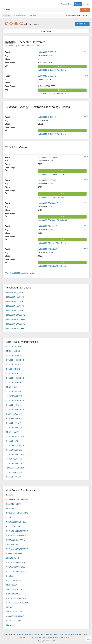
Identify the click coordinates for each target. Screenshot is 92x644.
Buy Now (62, 66)
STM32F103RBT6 (14, 356)
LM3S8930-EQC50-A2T (48, 203)
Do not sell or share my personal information (44, 637)
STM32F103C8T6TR (15, 360)
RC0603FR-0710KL (15, 580)
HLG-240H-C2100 (14, 504)
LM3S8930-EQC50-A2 (47, 249)
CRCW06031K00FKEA (16, 598)
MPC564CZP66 (13, 432)
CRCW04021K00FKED (16, 535)
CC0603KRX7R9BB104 (16, 571)
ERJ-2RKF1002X (13, 594)
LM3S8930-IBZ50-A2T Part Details (52, 243)
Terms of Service (76, 634)
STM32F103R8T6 (14, 477)
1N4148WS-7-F (13, 558)
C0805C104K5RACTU (16, 540)
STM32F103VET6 (14, 383)
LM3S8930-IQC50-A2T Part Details (52, 174)
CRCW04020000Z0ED (16, 567)
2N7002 (9, 607)
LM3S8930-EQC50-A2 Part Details (52, 266)
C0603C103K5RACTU (16, 616)
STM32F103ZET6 (14, 391)
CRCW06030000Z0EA (16, 562)
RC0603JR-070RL (14, 621)
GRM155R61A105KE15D (17, 603)
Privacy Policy (64, 634)
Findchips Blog (66, 4)
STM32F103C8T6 (14, 347)
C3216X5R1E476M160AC (17, 513)
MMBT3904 (11, 508)
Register (78, 4)
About (27, 634)
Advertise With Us (66, 637)
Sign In (88, 4)
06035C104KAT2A (14, 612)
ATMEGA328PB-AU (15, 418)
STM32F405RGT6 (14, 463)
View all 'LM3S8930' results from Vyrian (20, 273)
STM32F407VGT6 (14, 374)
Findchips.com (4, 4)
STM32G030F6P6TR (15, 445)
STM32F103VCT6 (14, 405)
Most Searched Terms (37, 634)
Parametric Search (52, 634)
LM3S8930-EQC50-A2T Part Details (53, 220)
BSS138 (10, 576)
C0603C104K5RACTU (16, 553)
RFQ (62, 131)
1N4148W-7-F (12, 544)
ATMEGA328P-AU (14, 396)
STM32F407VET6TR (15, 400)
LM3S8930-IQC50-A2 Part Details (52, 70)
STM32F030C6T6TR (15, 378)
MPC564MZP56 (13, 351)
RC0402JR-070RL (14, 526)
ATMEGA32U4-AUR (15, 459)
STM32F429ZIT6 (13, 441)
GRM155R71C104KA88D (17, 549)
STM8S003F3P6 (13, 369)
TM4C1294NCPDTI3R (16, 468)
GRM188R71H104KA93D (17, 531)
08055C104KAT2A (14, 589)
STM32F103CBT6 (14, 365)
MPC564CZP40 (13, 387)
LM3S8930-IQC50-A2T (47, 157)
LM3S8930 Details (82, 24)
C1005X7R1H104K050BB (17, 500)
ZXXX (9, 517)
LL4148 (9, 625)
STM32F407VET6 (14, 423)
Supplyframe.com (55, 641)
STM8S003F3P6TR (14, 472)
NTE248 (10, 495)
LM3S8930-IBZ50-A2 (15, 328)
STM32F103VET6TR (15, 409)
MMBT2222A (12, 585)
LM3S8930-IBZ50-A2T (47, 226)
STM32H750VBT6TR (15, 436)
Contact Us (19, 634)
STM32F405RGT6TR (15, 454)
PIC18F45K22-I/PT (14, 414)
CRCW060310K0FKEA (16, 522)
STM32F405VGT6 (14, 427)
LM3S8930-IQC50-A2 (47, 52)
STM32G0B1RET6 (14, 450)
